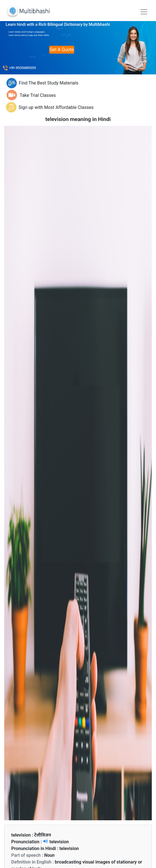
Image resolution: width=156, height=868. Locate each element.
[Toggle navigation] (144, 12)
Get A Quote (62, 50)
